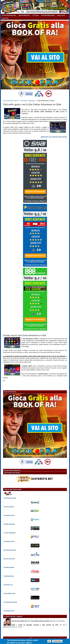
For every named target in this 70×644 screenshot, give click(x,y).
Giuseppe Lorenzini (37, 638)
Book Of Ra (5, 18)
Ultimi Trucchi (61, 15)
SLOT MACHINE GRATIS (48, 15)
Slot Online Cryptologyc (28, 101)
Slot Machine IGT (9, 611)
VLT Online (36, 15)
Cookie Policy (57, 642)
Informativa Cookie (49, 638)
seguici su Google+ (17, 627)
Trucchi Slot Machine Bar (9, 15)
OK (49, 642)
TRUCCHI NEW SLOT (24, 15)
